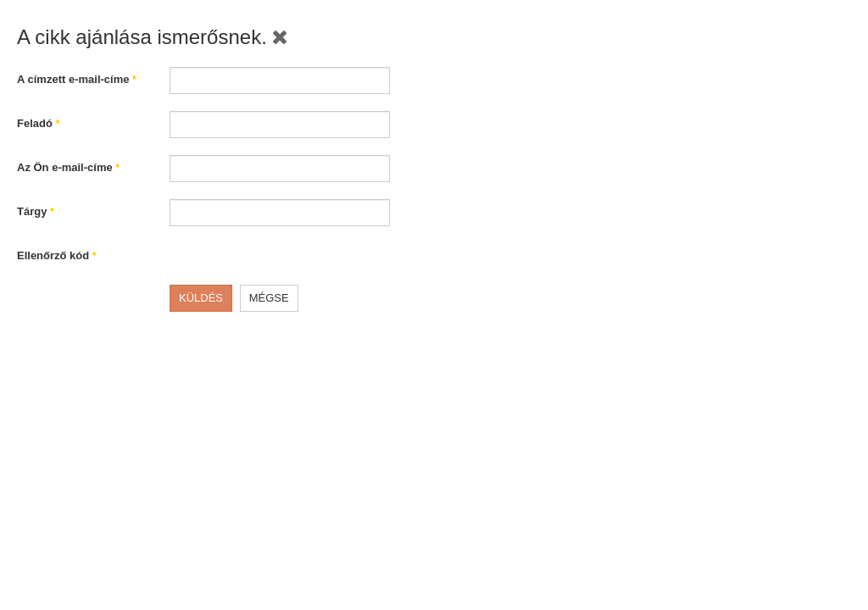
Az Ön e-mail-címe (68, 167)
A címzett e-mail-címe (77, 79)
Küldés (201, 298)
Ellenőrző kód (57, 255)
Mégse (269, 298)
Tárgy (36, 211)
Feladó (39, 123)
